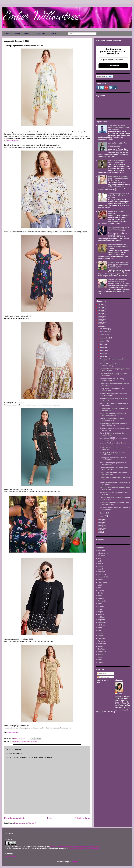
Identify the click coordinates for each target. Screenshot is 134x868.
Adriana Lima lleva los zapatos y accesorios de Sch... (112, 380)
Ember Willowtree (41, 15)
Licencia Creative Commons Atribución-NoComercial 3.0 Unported (75, 846)
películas (101, 638)
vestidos (34, 742)
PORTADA (7, 34)
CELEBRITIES (40, 34)
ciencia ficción (103, 577)
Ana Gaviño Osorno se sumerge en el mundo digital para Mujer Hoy (118, 127)
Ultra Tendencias (14, 732)
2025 (100, 308)
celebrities (102, 574)
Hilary (120, 693)
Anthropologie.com (13, 141)
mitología (101, 625)
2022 (100, 317)
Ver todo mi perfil (121, 710)
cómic (100, 585)
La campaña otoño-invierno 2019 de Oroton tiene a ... (113, 459)
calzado (101, 569)
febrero (103, 513)
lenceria (101, 614)
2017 (100, 523)
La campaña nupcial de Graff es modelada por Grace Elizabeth (119, 196)
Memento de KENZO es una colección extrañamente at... (114, 439)
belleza (100, 564)
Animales (101, 556)
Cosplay (101, 590)
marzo (103, 356)
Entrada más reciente (15, 818)
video (100, 657)
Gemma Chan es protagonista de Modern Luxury (112, 365)
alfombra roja (103, 553)
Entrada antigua (82, 818)
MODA (18, 34)
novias (100, 633)
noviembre (104, 332)
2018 (100, 520)
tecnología (102, 652)
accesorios (102, 550)
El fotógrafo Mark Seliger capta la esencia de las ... (112, 454)
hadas (100, 604)
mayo (103, 350)
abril (102, 353)
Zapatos (101, 662)
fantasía (101, 598)
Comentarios (103, 677)
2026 (100, 305)
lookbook (101, 617)
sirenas (101, 646)
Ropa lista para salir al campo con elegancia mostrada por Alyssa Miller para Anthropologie (119, 265)
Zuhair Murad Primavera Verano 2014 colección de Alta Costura (119, 246)
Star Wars (102, 649)
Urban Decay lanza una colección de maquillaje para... (113, 474)
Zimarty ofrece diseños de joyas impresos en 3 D (112, 419)
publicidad (102, 644)
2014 (100, 529)
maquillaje (102, 622)
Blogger (75, 862)
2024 (100, 311)
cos (99, 588)
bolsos (100, 566)
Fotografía (102, 601)
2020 (100, 323)
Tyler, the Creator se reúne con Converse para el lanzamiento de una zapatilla (118, 282)
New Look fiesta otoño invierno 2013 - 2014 (116, 162)
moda (28, 742)
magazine (101, 620)
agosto (103, 341)
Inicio (50, 818)
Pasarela (101, 636)
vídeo (100, 660)
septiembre (105, 338)
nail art (100, 630)
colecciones (16, 742)
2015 (100, 526)
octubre (103, 335)
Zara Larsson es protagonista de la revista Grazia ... (113, 464)
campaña (101, 572)
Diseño (23, 742)
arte (99, 558)
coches (101, 580)
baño (100, 561)
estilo (100, 596)
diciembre (104, 329)
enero (103, 516)
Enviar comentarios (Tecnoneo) (25, 823)
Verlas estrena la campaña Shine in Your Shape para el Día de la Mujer (118, 178)
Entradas (102, 673)
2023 (100, 314)
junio (102, 347)
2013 (100, 532)
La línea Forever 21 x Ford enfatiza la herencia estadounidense (118, 145)
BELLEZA (53, 34)
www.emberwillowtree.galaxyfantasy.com (84, 848)
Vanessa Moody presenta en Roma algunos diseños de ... (113, 444)
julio (102, 344)
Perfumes (101, 641)
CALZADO (28, 34)
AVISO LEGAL (11, 856)
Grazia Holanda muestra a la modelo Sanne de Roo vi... (113, 424)
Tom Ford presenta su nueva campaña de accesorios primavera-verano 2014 (118, 229)
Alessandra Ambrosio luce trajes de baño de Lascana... (113, 414)
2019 (100, 326)
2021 (100, 320)
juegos (100, 612)
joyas (100, 609)
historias (101, 606)
